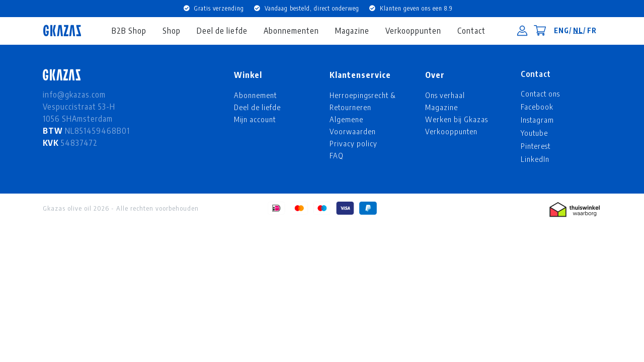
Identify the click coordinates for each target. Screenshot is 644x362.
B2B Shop (129, 31)
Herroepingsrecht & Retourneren (363, 101)
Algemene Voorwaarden (353, 125)
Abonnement (255, 95)
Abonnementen (291, 31)
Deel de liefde (222, 31)
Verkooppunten (413, 31)
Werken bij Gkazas (457, 119)
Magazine (352, 31)
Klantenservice (360, 75)
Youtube (534, 133)
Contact (471, 31)
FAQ (337, 155)
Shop (172, 31)
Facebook (537, 107)
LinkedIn (535, 159)
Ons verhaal (445, 95)
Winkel (248, 75)
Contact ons (540, 94)
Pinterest (536, 146)
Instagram (537, 120)
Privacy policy (353, 143)
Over (435, 75)
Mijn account (255, 119)
